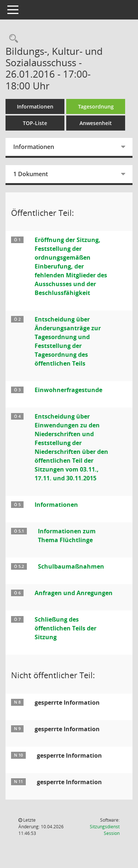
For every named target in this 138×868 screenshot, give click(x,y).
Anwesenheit (96, 123)
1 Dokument (31, 174)
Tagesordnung (96, 106)
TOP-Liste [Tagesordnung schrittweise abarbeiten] (35, 123)
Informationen (35, 106)
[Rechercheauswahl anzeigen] (12, 39)
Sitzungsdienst (105, 830)
